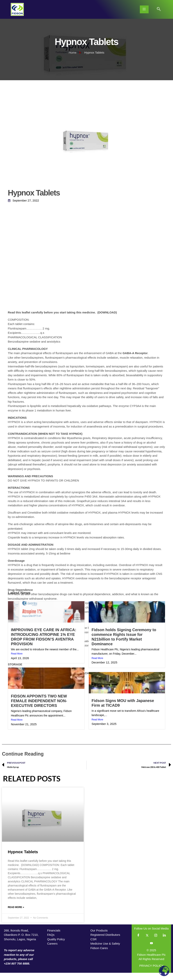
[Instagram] (156, 942)
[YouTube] (151, 950)
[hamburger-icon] (144, 9)
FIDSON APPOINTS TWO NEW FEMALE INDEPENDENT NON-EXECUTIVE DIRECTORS (39, 708)
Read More (17, 661)
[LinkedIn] (164, 942)
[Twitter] (147, 942)
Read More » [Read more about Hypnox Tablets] (16, 914)
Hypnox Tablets (23, 859)
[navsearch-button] (159, 9)
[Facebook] (138, 942)
